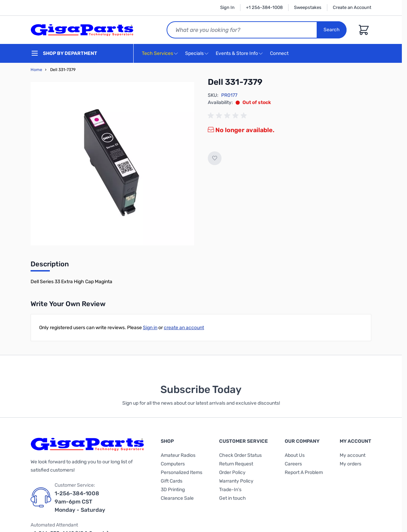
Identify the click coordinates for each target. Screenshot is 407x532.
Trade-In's (230, 490)
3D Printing (173, 490)
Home (36, 70)
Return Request (236, 464)
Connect (280, 54)
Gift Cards (172, 481)
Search (332, 30)
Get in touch (233, 498)
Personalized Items (182, 472)
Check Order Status (240, 455)
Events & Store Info (237, 53)
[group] (228, 116)
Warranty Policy (236, 481)
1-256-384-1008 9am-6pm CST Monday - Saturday (80, 502)
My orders (351, 464)
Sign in (150, 328)
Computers (173, 464)
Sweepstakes (308, 7)
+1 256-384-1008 (264, 7)
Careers (293, 464)
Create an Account (352, 7)
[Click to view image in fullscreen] (112, 164)
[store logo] (82, 30)
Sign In (227, 7)
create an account (184, 328)
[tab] (50, 266)
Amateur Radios (178, 455)
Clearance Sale (177, 498)
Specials (194, 53)
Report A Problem (304, 472)
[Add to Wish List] (215, 158)
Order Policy (232, 472)
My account (353, 455)
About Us (295, 455)
